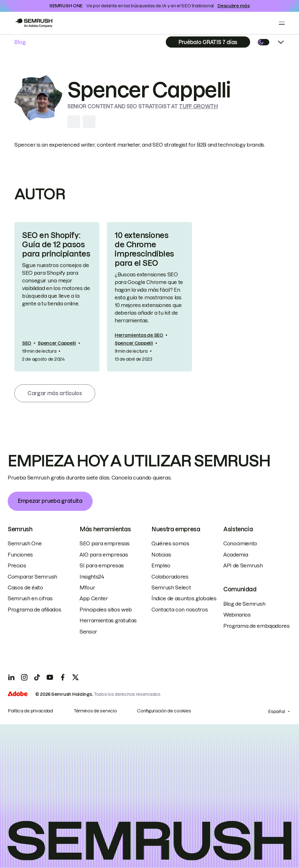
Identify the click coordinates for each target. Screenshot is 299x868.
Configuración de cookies (164, 711)
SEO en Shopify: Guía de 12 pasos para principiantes (56, 245)
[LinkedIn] (11, 677)
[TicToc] (37, 677)
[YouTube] (50, 677)
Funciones (20, 555)
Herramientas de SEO (139, 335)
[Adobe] (18, 695)
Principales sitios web (106, 610)
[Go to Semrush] (34, 23)
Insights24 (92, 577)
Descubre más (234, 6)
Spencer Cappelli (57, 343)
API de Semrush (243, 565)
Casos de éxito (25, 588)
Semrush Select (171, 588)
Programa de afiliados (34, 610)
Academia (236, 555)
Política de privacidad (30, 711)
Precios (17, 565)
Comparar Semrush (32, 577)
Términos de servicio (95, 711)
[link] (57, 297)
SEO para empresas (105, 543)
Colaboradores (170, 577)
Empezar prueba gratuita (50, 501)
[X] (75, 677)
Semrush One (25, 543)
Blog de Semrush (244, 604)
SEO (27, 343)
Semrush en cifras (30, 598)
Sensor (88, 632)
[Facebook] (63, 677)
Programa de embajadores (257, 626)
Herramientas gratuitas (108, 620)
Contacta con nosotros (180, 610)
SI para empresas (102, 565)
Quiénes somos (170, 543)
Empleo (161, 565)
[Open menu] (282, 23)
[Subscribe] (208, 42)
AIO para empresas (104, 555)
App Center (94, 598)
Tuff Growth (198, 106)
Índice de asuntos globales (184, 598)
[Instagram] (24, 677)
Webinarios (237, 615)
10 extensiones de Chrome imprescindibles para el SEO (144, 249)
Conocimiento (240, 543)
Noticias (161, 555)
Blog (20, 42)
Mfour (87, 588)
